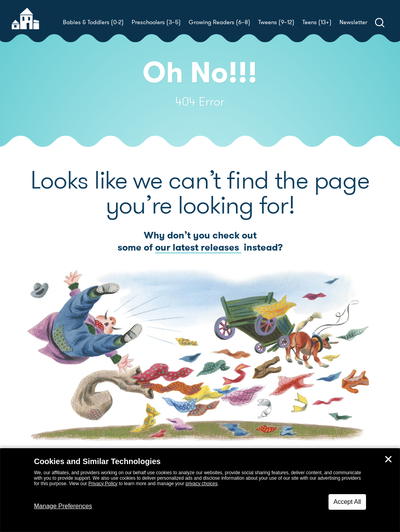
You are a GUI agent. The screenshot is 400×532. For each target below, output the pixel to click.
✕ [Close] (388, 459)
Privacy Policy (103, 484)
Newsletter (353, 22)
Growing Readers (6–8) (220, 22)
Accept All (347, 502)
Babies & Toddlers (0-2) (93, 22)
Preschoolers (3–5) (156, 22)
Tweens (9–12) (276, 22)
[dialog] (200, 490)
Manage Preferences (63, 506)
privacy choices (202, 484)
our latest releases (198, 247)
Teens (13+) (317, 22)
